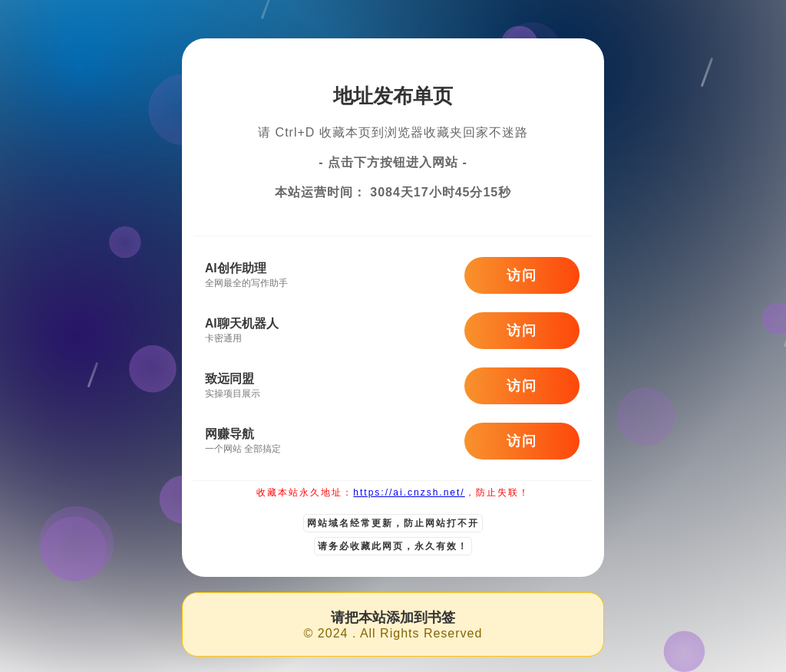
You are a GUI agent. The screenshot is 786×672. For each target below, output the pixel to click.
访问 (522, 275)
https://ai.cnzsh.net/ (409, 492)
